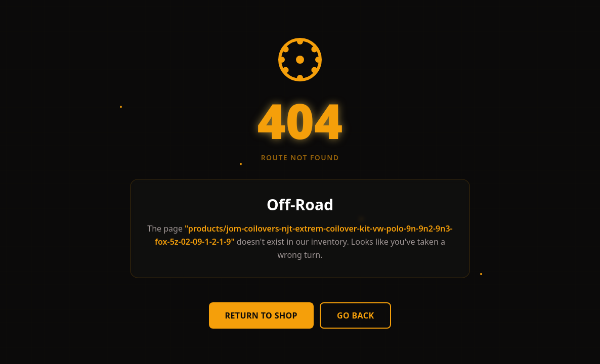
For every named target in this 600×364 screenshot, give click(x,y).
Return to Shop (261, 315)
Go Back (356, 315)
